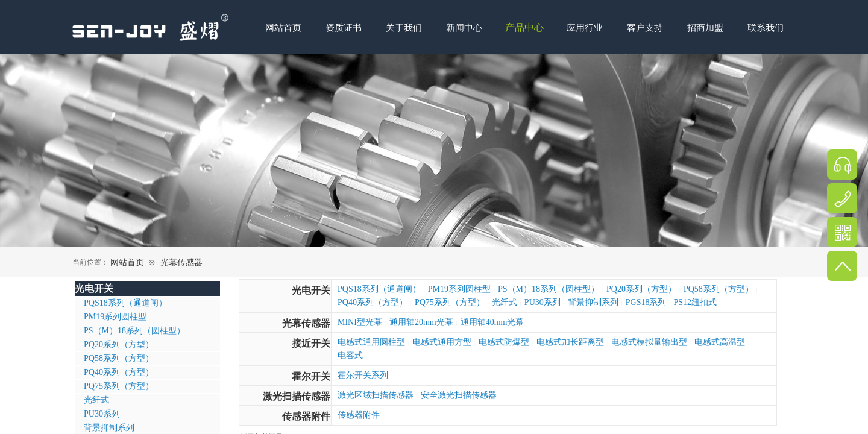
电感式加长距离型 (570, 342)
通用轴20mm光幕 (421, 322)
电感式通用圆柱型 (371, 342)
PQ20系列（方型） (641, 289)
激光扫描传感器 (297, 396)
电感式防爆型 (504, 342)
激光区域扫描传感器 (376, 395)
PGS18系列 (646, 302)
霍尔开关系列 (363, 375)
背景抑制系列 (593, 302)
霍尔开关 (311, 376)
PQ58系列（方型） (719, 289)
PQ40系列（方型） (373, 302)
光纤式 (505, 302)
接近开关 (311, 343)
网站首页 (127, 263)
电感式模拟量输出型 (649, 342)
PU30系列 (542, 302)
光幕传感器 (181, 263)
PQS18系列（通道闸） (379, 289)
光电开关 (311, 290)
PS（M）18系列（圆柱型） (549, 289)
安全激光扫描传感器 (459, 395)
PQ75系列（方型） (450, 302)
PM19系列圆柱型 (459, 289)
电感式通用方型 (442, 342)
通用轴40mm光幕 (492, 322)
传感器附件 (306, 416)
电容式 (350, 355)
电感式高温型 (720, 342)
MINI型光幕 (360, 322)
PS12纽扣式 (696, 302)
